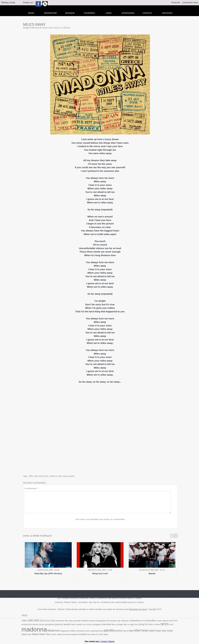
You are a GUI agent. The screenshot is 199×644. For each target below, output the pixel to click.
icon (84, 624)
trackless (74, 634)
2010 (42, 621)
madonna (53, 476)
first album (33, 624)
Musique (70, 13)
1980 (24, 620)
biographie (101, 621)
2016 (53, 621)
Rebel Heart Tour (41, 634)
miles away (63, 476)
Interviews (128, 13)
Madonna (54, 630)
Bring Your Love (100, 573)
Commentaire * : (32, 488)
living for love (146, 624)
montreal (80, 631)
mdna (73, 631)
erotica (25, 624)
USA (101, 634)
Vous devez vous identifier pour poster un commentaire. (100, 519)
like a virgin (129, 624)
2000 (31, 476)
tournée (66, 634)
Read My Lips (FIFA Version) (48, 573)
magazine (65, 631)
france (42, 624)
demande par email (138, 609)
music (87, 631)
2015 (48, 621)
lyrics (46, 476)
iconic (89, 624)
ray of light (128, 631)
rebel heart (141, 630)
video (106, 634)
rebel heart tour (158, 631)
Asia (70, 621)
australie (77, 621)
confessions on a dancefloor (143, 621)
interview (107, 624)
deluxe (165, 621)
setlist (60, 634)
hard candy (38, 476)
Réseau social (8, 2)
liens (109, 13)
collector (125, 621)
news (31, 13)
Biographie (51, 13)
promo (119, 631)
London (157, 624)
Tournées (89, 13)
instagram (97, 624)
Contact (147, 13)
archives (167, 13)
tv (97, 634)
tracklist (83, 634)
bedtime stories (89, 621)
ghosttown (50, 624)
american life (62, 621)
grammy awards (63, 624)
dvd (171, 621)
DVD (175, 621)
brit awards (112, 621)
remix (54, 634)
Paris (101, 631)
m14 (171, 624)
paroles (71, 476)
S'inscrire (176, 2)
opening (94, 631)
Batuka (152, 573)
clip (119, 621)
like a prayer (117, 624)
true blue (92, 634)
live (137, 624)
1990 (30, 620)
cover (159, 621)
